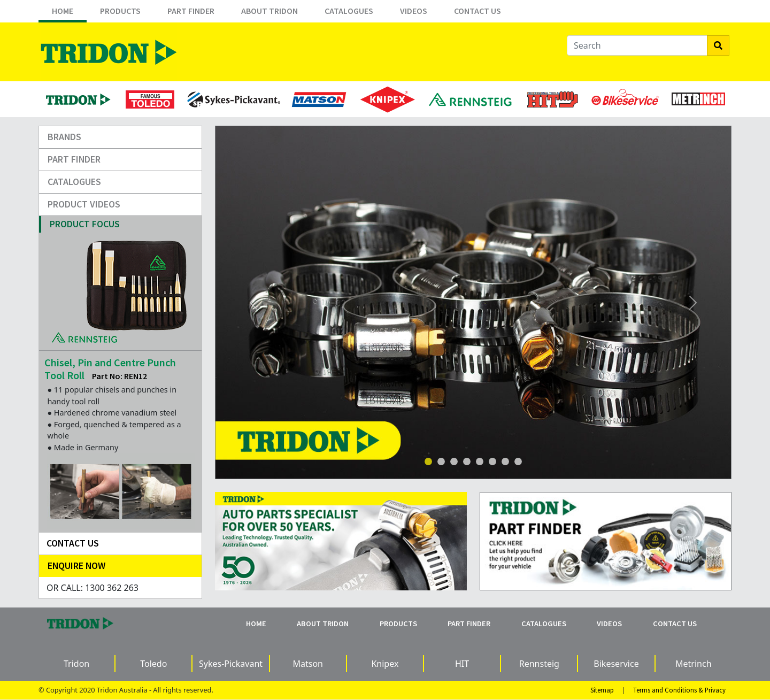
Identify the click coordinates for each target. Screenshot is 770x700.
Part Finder (191, 11)
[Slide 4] (467, 461)
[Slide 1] (428, 461)
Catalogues (349, 11)
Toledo (153, 664)
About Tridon (269, 11)
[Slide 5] (492, 461)
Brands (64, 137)
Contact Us (478, 11)
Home (63, 11)
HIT (462, 664)
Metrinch (694, 664)
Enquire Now (76, 566)
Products (120, 11)
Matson (308, 664)
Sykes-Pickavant (231, 664)
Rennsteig (539, 664)
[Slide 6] (505, 461)
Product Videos (84, 204)
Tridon (76, 664)
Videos (414, 11)
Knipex (385, 664)
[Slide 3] (454, 461)
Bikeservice (616, 664)
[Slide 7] (518, 461)
